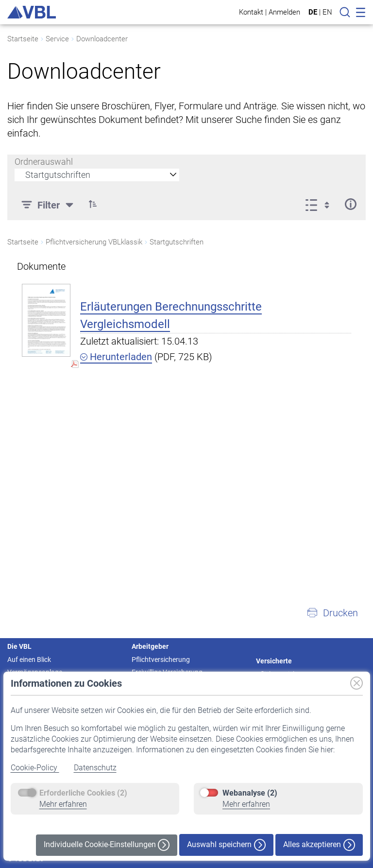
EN (327, 12)
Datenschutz (95, 768)
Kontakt (251, 12)
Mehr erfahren (63, 804)
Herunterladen (116, 357)
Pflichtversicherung (161, 660)
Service (57, 39)
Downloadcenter (102, 39)
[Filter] (49, 204)
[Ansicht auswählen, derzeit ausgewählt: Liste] (320, 204)
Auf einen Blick (29, 660)
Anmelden (284, 12)
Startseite (23, 39)
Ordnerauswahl (44, 162)
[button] (93, 204)
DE (313, 12)
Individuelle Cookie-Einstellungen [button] (107, 845)
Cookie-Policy (35, 768)
